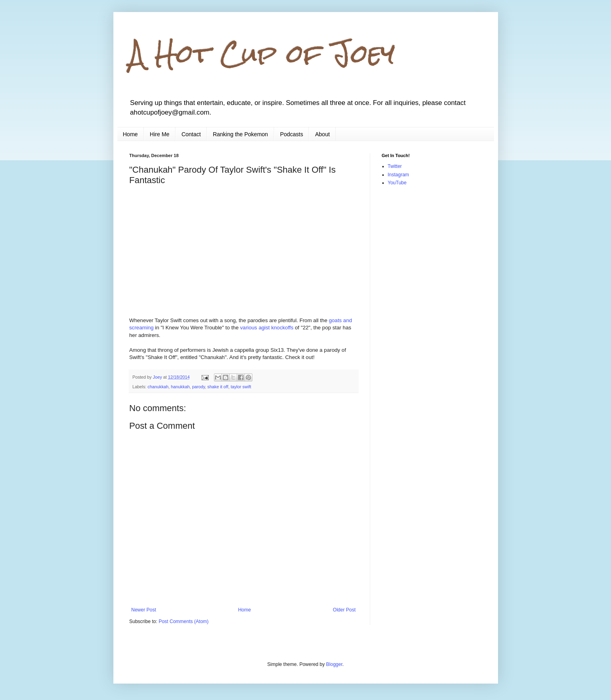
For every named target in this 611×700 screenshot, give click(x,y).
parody (198, 387)
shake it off (218, 387)
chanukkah (158, 387)
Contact (191, 134)
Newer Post (144, 610)
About (322, 134)
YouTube (397, 183)
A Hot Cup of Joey (262, 53)
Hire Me (160, 134)
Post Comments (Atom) (184, 621)
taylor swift (241, 387)
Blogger (334, 664)
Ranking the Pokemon (240, 134)
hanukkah (180, 387)
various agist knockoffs (267, 328)
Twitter (395, 166)
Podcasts (292, 134)
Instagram (398, 175)
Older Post (344, 610)
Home (130, 134)
